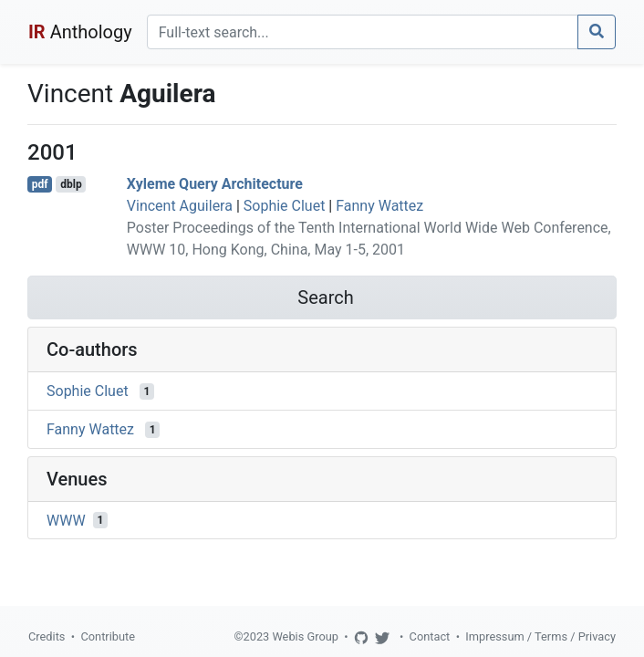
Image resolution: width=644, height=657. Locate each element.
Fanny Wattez (379, 206)
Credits (47, 636)
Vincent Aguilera (180, 206)
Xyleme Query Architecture (215, 184)
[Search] (363, 32)
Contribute (108, 636)
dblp (71, 184)
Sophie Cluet (285, 206)
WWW (66, 520)
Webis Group (305, 636)
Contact (430, 636)
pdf (40, 184)
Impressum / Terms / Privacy (540, 636)
